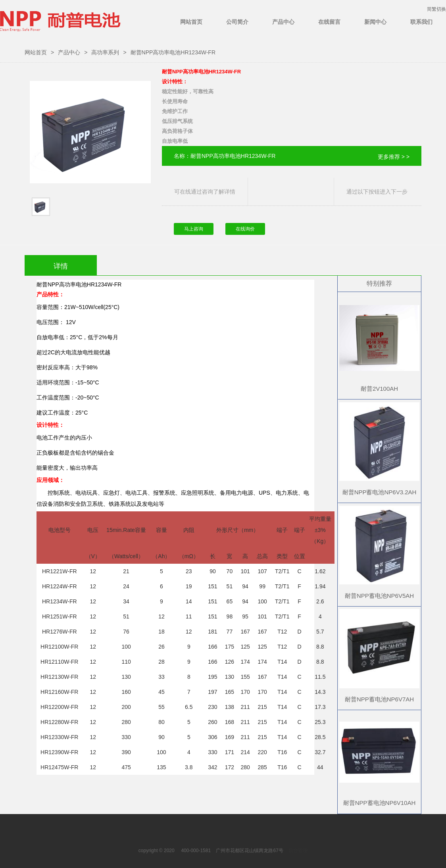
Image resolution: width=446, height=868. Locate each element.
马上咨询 (194, 229)
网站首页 (191, 22)
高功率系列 (105, 52)
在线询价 (245, 229)
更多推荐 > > (394, 157)
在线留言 (329, 22)
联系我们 (421, 22)
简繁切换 (436, 9)
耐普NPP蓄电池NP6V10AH (380, 803)
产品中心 (283, 22)
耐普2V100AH (379, 389)
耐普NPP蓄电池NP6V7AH (379, 699)
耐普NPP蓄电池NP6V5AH (379, 596)
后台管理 (298, 851)
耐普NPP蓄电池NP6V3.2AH (380, 492)
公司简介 (237, 22)
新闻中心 (375, 22)
